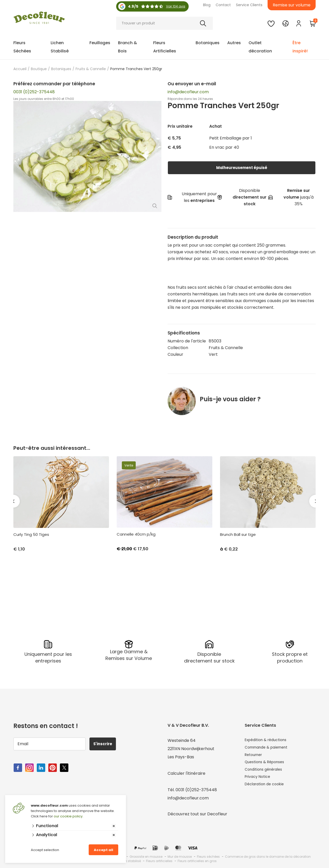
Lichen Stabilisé (60, 47)
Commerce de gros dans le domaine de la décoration (268, 856)
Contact (223, 5)
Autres (234, 43)
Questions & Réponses (267, 765)
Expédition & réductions (268, 740)
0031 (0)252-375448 (34, 92)
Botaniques (208, 43)
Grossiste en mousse (146, 856)
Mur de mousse (180, 856)
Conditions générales (266, 773)
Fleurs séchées (208, 856)
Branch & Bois (127, 47)
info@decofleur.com (188, 92)
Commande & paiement (269, 748)
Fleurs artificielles (159, 860)
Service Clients (249, 5)
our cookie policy (68, 816)
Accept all (103, 850)
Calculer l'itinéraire (186, 773)
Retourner (255, 756)
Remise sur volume (292, 5)
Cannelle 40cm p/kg (136, 534)
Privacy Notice (259, 781)
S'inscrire (105, 743)
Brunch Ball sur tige (238, 535)
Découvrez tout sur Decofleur (197, 813)
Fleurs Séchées (22, 47)
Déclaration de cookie (267, 789)
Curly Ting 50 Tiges (31, 535)
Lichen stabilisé (129, 860)
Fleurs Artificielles (165, 47)
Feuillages (100, 43)
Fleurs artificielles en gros (197, 860)
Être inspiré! (300, 47)
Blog (207, 5)
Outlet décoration (260, 47)
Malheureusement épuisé (242, 168)
